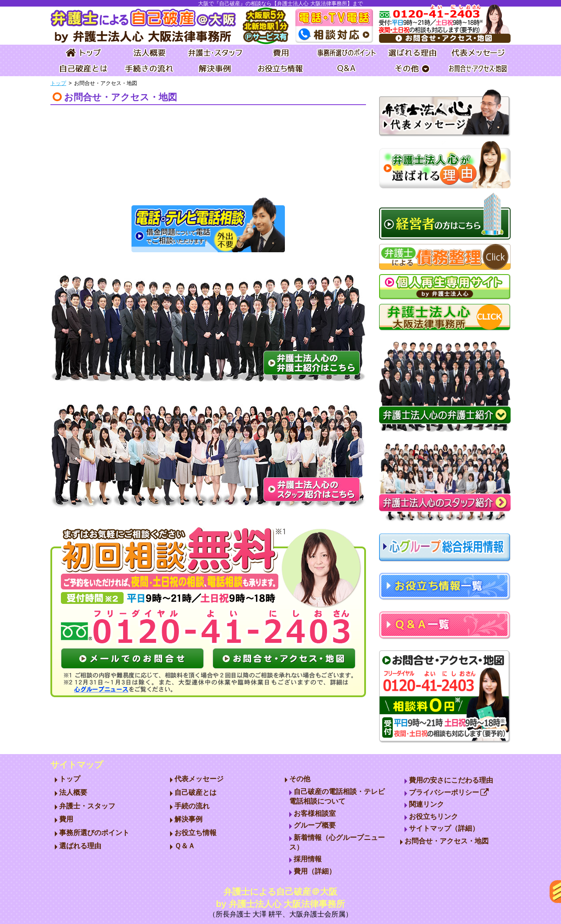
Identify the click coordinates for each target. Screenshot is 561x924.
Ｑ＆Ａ (185, 846)
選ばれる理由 (80, 846)
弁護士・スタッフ (87, 806)
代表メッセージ (199, 779)
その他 (300, 779)
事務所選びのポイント (94, 833)
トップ (58, 83)
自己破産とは (195, 792)
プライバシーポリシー (449, 792)
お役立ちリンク (433, 816)
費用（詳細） (315, 871)
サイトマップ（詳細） (444, 828)
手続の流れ (192, 806)
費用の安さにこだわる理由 (451, 780)
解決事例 (188, 819)
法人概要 (73, 792)
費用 (66, 819)
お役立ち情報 (195, 833)
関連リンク (426, 804)
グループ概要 (315, 825)
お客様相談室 (315, 813)
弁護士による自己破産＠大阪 (280, 903)
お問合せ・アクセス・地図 (447, 841)
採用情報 (308, 859)
